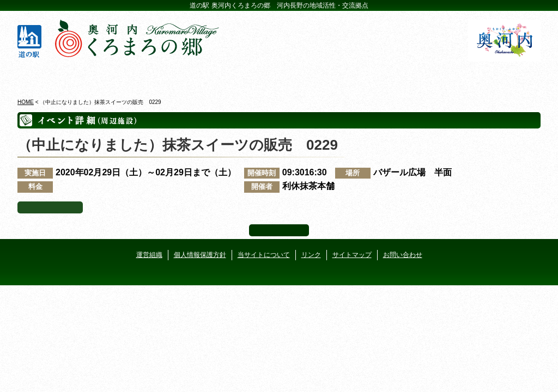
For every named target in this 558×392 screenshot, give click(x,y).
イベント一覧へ (50, 207)
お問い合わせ (403, 255)
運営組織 (149, 255)
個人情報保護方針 (200, 255)
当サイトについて (264, 255)
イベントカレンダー (235, 76)
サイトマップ (352, 255)
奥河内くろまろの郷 (60, 76)
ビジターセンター (147, 76)
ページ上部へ (279, 230)
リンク (311, 255)
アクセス (498, 76)
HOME (26, 102)
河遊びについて (411, 76)
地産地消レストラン (323, 76)
